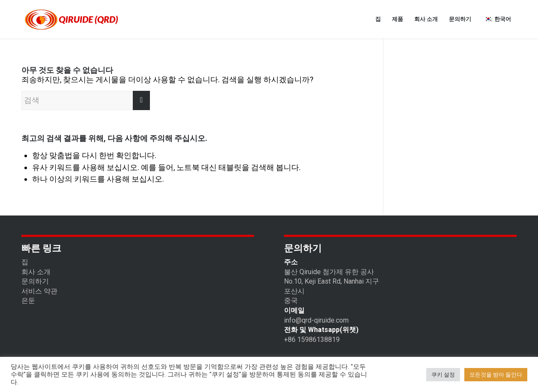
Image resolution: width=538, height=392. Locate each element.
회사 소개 (36, 272)
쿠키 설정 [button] (443, 375)
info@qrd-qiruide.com (316, 320)
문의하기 (35, 281)
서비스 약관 (39, 291)
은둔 (28, 301)
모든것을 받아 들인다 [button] (496, 375)
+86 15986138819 (312, 340)
